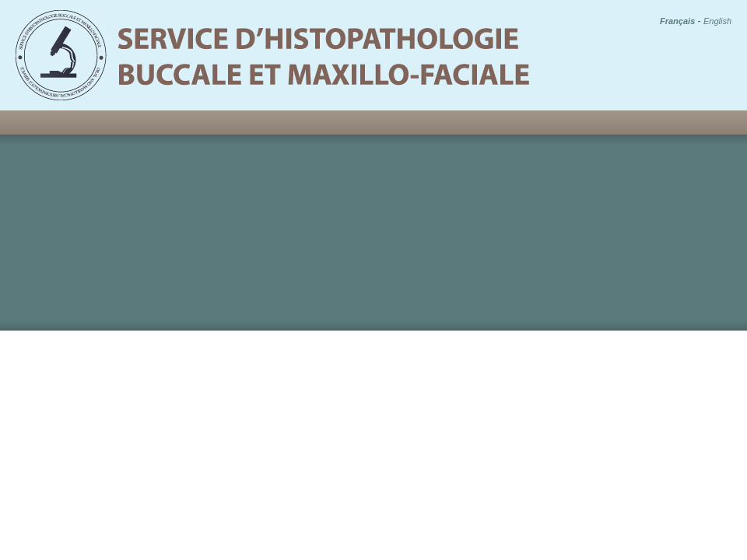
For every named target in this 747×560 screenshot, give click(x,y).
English (717, 21)
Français (677, 21)
